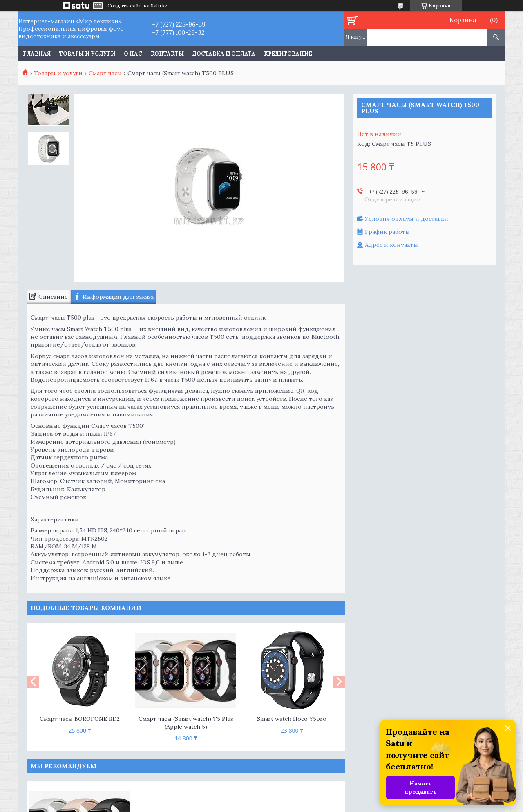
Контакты (167, 54)
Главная (37, 54)
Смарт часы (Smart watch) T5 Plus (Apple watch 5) (186, 723)
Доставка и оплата (224, 54)
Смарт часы (105, 73)
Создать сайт (125, 6)
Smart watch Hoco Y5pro (292, 719)
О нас (133, 54)
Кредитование (288, 54)
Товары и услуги (87, 54)
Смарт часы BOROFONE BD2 (80, 719)
